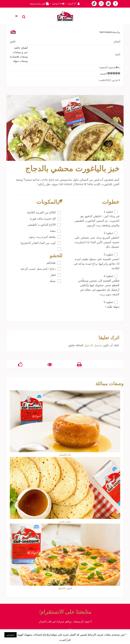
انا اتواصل (57, 4)
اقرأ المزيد (65, 640)
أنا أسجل (72, 4)
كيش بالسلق (65, 588)
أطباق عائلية (21, 48)
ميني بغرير (65, 521)
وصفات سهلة (20, 61)
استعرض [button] (10, 635)
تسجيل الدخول (93, 345)
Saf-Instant (106, 32)
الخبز (13, 42)
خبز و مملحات (20, 52)
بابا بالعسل (65, 455)
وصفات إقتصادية (19, 57)
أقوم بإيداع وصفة (38, 4)
